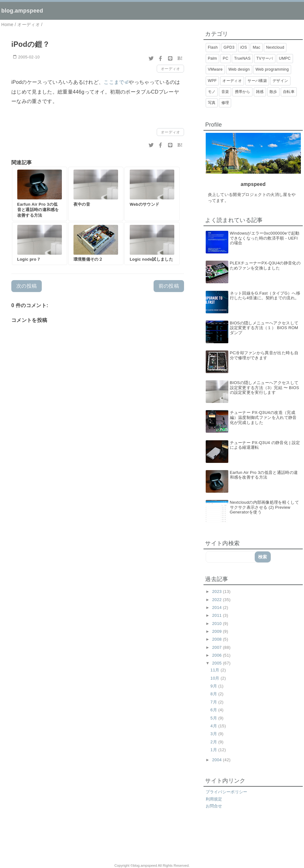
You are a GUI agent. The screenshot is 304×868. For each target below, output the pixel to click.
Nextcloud (275, 47)
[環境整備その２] (96, 244)
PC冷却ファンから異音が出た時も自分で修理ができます (264, 355)
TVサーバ (265, 58)
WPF (212, 81)
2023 (218, 591)
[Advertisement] (81, 840)
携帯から (243, 92)
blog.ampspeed (22, 11)
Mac (257, 47)
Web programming (272, 69)
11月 (215, 670)
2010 (218, 624)
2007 (218, 647)
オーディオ (171, 69)
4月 (214, 726)
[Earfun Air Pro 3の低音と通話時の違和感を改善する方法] (40, 194)
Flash (213, 47)
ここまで (114, 82)
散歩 (273, 92)
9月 (214, 686)
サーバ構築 (257, 81)
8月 (214, 694)
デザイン (280, 81)
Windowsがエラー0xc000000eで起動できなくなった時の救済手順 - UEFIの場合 (265, 238)
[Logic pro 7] (40, 244)
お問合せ (214, 806)
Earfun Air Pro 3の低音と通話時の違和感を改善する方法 (264, 475)
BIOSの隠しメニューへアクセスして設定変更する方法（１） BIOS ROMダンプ (264, 328)
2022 (218, 600)
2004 (218, 760)
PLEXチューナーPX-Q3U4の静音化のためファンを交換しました (265, 266)
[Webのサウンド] (152, 194)
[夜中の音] (96, 194)
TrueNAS (242, 58)
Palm (212, 58)
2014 (218, 608)
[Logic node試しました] (152, 244)
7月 (214, 702)
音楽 (225, 92)
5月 (214, 718)
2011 (218, 615)
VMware (215, 69)
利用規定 (214, 799)
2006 (218, 655)
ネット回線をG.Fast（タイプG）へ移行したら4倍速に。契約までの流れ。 (265, 296)
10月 (215, 678)
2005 (218, 663)
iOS (244, 47)
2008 (218, 639)
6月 (214, 710)
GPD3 (229, 47)
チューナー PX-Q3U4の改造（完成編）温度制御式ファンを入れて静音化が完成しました (263, 417)
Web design (239, 69)
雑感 (260, 92)
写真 (212, 103)
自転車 (289, 92)
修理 (225, 103)
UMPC (285, 58)
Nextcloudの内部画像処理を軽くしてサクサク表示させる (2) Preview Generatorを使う (265, 507)
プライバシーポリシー (227, 792)
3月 (214, 734)
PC (225, 58)
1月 (214, 750)
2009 (218, 631)
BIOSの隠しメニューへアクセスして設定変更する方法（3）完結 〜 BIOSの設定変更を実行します (265, 388)
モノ (212, 92)
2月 (214, 742)
